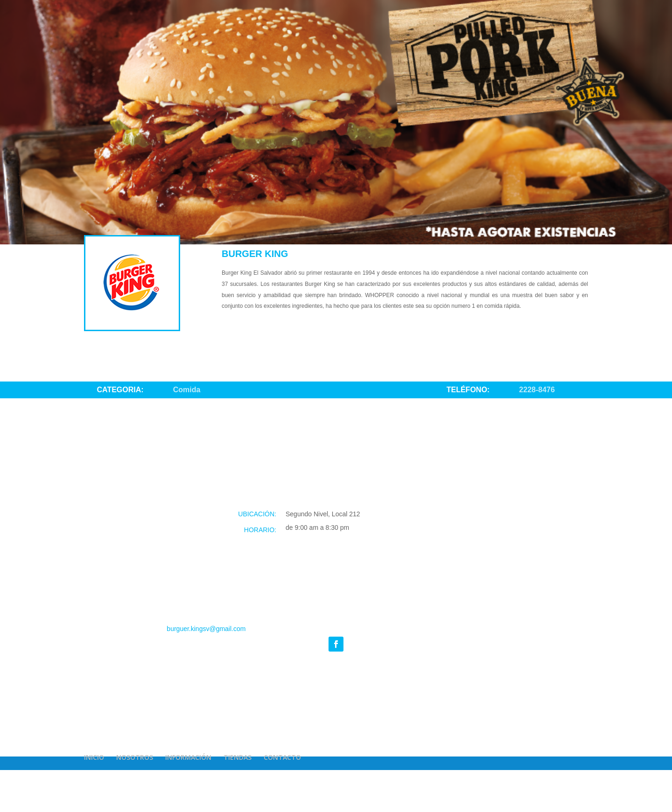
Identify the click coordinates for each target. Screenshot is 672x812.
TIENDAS (238, 757)
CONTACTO (282, 757)
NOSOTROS (135, 757)
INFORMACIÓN (188, 757)
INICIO (94, 757)
